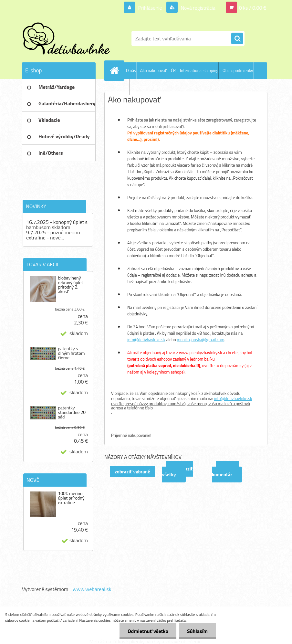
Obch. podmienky (238, 70)
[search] (237, 39)
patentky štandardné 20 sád (72, 412)
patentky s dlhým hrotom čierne (71, 353)
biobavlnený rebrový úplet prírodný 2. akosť (70, 285)
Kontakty (121, 87)
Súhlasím (197, 631)
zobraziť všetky (178, 472)
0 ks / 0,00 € (253, 8)
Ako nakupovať (153, 70)
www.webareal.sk (92, 589)
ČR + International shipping (195, 70)
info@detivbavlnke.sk (146, 340)
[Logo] (66, 38)
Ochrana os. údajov (150, 87)
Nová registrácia (198, 8)
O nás (131, 70)
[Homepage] (116, 70)
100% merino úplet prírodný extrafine (71, 498)
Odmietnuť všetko (148, 631)
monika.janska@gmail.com (200, 340)
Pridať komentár (225, 472)
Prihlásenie (150, 8)
